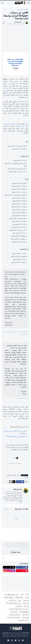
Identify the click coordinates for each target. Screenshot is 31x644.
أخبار (18, 9)
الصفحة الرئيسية (24, 9)
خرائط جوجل (26, 615)
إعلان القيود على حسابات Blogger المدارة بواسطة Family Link (14, 332)
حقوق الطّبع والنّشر (24, 612)
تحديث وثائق (26, 603)
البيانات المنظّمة (19, 597)
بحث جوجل (26, 600)
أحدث (27, 558)
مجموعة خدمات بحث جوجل (13, 617)
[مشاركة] (4, 23)
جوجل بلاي (19, 606)
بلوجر (26, 477)
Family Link (8, 88)
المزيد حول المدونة (8, 636)
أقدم (3, 558)
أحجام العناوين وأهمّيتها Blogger (16, 436)
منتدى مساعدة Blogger (24, 334)
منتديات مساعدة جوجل (23, 620)
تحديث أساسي (12, 600)
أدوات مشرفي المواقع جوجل (11, 595)
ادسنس (27, 597)
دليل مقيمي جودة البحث (14, 615)
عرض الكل (6, 509)
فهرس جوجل (26, 617)
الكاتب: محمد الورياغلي (12, 475)
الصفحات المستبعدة (8, 597)
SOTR (27, 595)
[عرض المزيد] (7, 482)
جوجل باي (26, 606)
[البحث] (2, 3)
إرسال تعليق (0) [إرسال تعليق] (15, 552)
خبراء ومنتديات (14, 612)
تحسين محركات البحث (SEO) (13, 603)
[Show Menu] (29, 3)
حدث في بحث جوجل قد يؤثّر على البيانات (19, 609)
